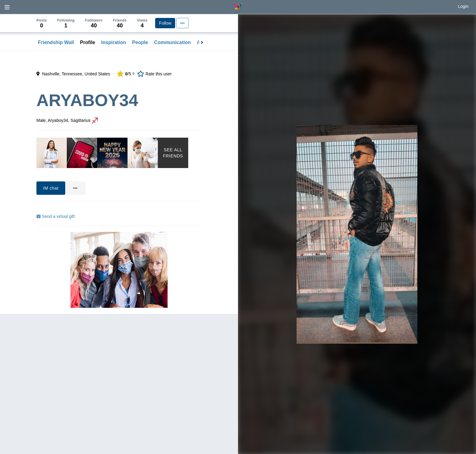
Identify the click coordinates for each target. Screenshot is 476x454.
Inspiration (114, 42)
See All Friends (173, 153)
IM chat (51, 188)
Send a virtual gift (56, 216)
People (140, 42)
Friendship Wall (56, 42)
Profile (88, 42)
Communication (173, 42)
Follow (165, 23)
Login (463, 6)
